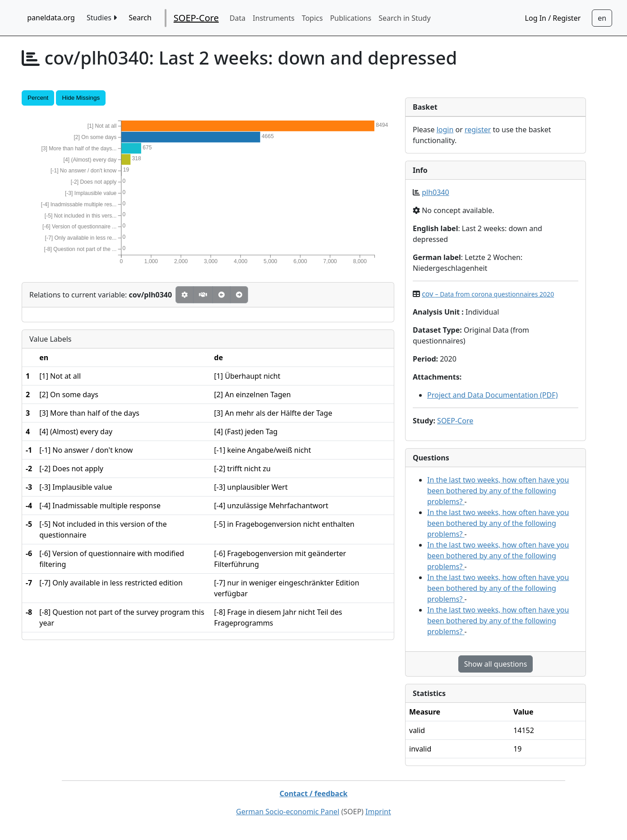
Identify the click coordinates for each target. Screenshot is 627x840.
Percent (38, 98)
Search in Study (404, 18)
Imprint (378, 812)
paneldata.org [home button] (51, 18)
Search (140, 18)
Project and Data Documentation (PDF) (493, 395)
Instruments (274, 18)
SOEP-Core (196, 18)
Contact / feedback (314, 794)
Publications (351, 18)
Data (237, 18)
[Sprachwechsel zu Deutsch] (602, 18)
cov (488, 294)
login (445, 130)
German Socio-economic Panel (288, 812)
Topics (312, 18)
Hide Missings (81, 98)
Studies (102, 18)
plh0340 (435, 192)
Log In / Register (553, 18)
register (478, 130)
